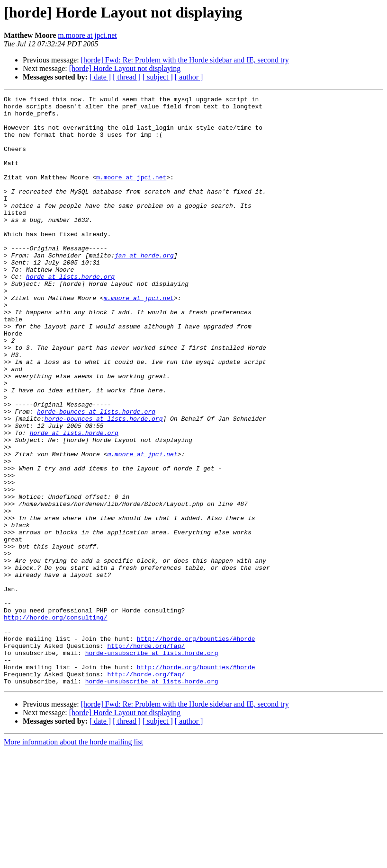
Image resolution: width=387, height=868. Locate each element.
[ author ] (189, 77)
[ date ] (100, 77)
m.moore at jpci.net (87, 35)
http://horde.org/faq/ (146, 756)
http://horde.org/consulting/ (55, 722)
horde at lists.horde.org (70, 313)
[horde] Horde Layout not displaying (125, 68)
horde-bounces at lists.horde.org (96, 475)
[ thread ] (127, 77)
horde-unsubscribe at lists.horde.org (152, 765)
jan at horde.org (144, 288)
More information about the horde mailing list (73, 860)
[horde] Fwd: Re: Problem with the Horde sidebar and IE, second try (185, 60)
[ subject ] (158, 77)
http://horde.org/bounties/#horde (196, 748)
